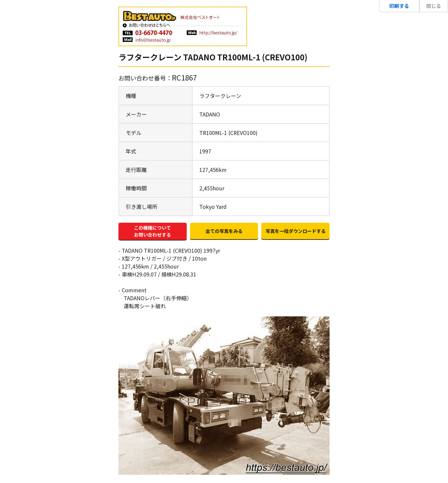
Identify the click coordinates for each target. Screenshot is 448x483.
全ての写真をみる (224, 231)
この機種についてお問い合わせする (152, 231)
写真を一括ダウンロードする (296, 231)
